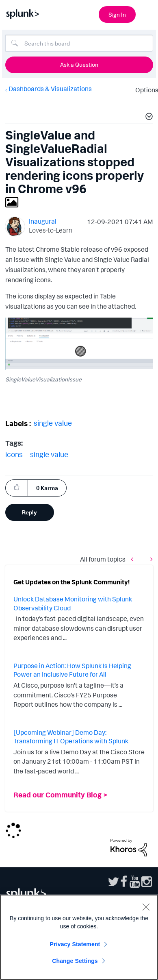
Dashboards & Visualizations (50, 89)
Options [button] (144, 90)
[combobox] (79, 43)
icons (14, 454)
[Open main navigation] (147, 13)
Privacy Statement (75, 944)
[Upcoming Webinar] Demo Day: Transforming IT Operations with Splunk (71, 737)
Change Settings (75, 961)
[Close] (146, 907)
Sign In (117, 14)
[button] (148, 118)
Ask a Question (79, 64)
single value (53, 423)
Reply (29, 512)
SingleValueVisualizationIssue (43, 379)
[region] (79, 937)
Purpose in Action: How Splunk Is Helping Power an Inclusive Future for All (72, 670)
